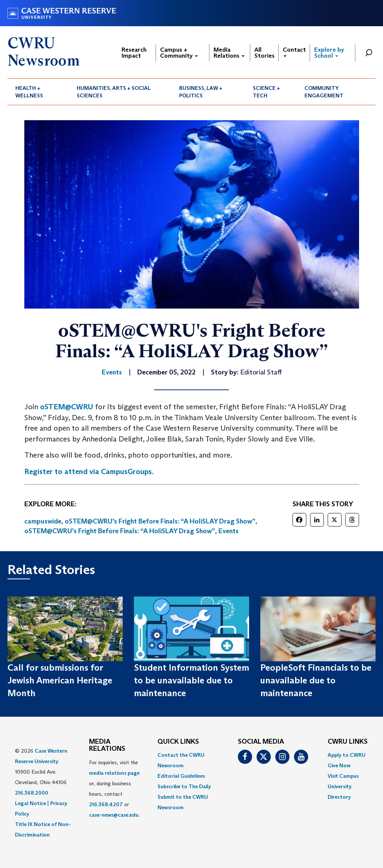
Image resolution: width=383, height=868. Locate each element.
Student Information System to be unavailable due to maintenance (191, 680)
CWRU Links (348, 742)
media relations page (114, 773)
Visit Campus (343, 776)
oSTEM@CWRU (67, 407)
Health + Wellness (29, 92)
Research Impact (134, 53)
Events (229, 531)
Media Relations (229, 53)
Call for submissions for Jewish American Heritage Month (60, 680)
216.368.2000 (32, 793)
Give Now (339, 765)
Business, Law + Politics (201, 92)
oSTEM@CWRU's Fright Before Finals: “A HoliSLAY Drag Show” (160, 521)
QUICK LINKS (178, 742)
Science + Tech (266, 92)
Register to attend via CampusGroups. (89, 471)
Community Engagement (324, 92)
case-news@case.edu (114, 815)
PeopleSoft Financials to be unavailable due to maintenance (316, 680)
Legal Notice (30, 803)
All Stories (264, 53)
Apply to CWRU (347, 755)
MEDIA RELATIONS (107, 746)
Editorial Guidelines (181, 776)
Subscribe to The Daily (184, 786)
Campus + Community (179, 53)
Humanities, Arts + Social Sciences (114, 92)
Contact (294, 51)
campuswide (43, 521)
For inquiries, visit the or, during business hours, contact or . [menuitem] (114, 789)
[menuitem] (38, 92)
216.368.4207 (106, 804)
